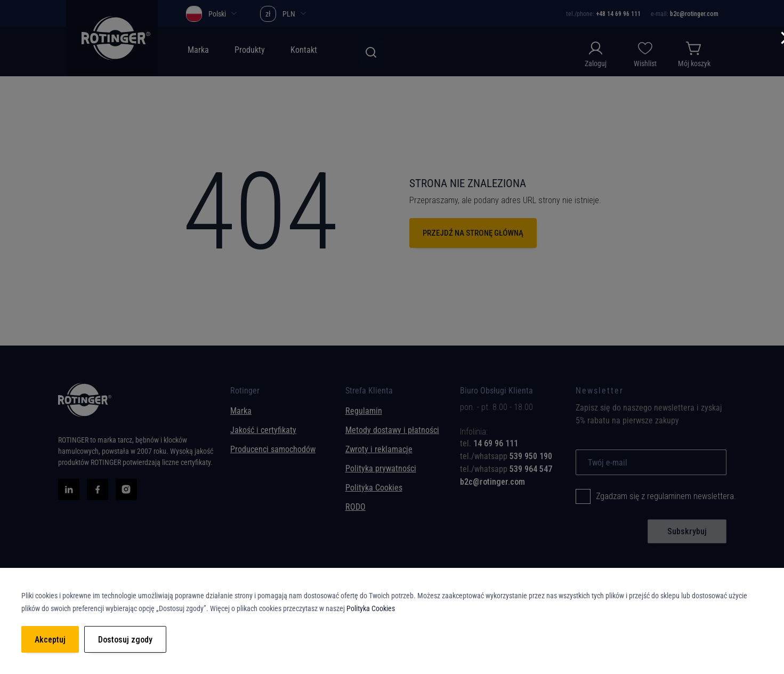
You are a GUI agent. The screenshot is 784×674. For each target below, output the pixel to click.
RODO (355, 507)
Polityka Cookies (374, 488)
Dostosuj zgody (125, 640)
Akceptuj (50, 640)
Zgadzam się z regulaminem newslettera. (666, 496)
